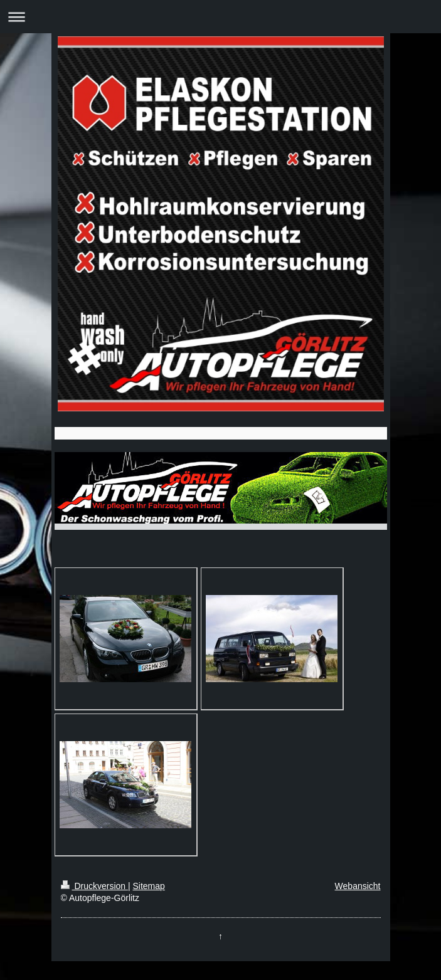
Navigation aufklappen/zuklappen (220, 17)
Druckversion (94, 886)
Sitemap (149, 886)
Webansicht (358, 886)
